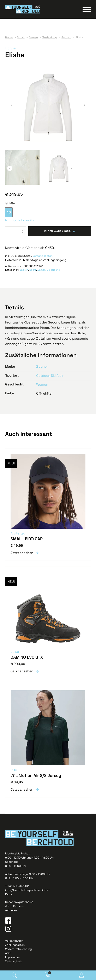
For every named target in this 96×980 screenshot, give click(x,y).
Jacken (24, 270)
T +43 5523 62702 (17, 886)
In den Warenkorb (57, 231)
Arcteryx (18, 533)
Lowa (15, 652)
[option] (9, 212)
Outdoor (43, 376)
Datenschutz (14, 961)
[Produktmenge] (16, 231)
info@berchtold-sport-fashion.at (27, 890)
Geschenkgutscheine (19, 902)
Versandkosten (43, 256)
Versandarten (14, 941)
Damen (41, 270)
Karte (9, 894)
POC (14, 770)
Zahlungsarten (15, 945)
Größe (10, 203)
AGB (8, 953)
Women (42, 385)
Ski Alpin (57, 376)
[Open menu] (87, 9)
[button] (11, 105)
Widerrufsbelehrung (19, 949)
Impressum (12, 957)
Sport (33, 270)
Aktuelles (11, 910)
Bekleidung (53, 270)
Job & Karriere (14, 906)
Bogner (11, 48)
